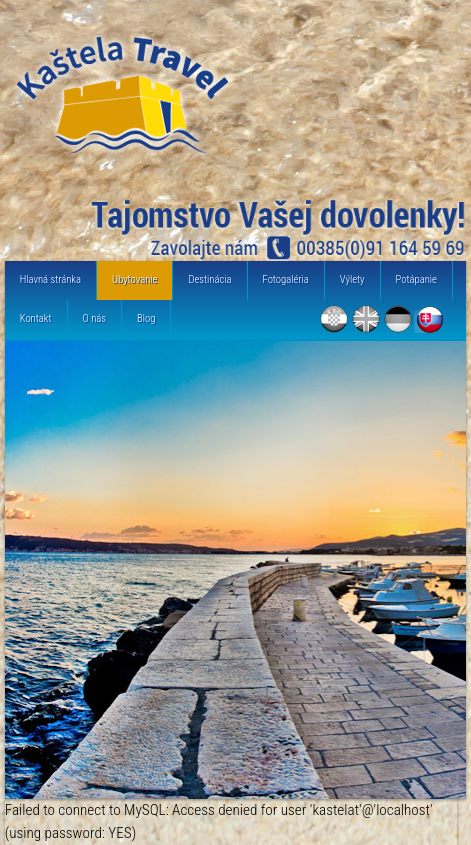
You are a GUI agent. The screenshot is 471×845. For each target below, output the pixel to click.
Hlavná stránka (50, 279)
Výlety (352, 279)
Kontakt (36, 318)
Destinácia (209, 279)
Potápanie (416, 279)
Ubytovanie (134, 279)
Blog (146, 318)
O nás (95, 318)
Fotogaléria (286, 279)
